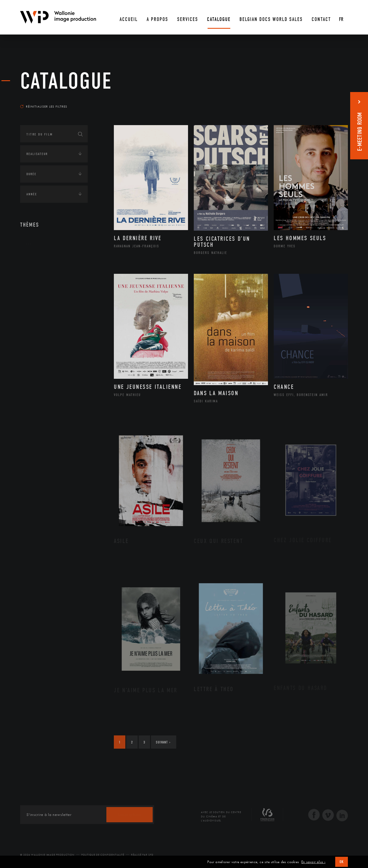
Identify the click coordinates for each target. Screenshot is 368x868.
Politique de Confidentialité (103, 855)
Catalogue (66, 81)
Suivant (163, 742)
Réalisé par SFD (142, 855)
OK (342, 862)
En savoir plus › (313, 862)
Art (29, 244)
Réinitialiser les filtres (44, 106)
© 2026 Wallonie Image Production (47, 855)
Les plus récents (333, 101)
